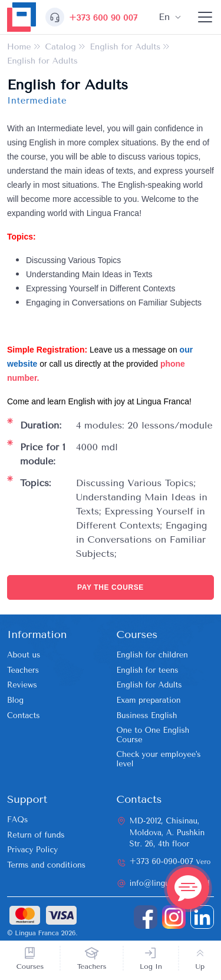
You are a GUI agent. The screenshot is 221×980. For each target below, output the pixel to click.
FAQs (17, 820)
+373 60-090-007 (170, 861)
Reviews (22, 685)
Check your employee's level (159, 759)
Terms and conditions (46, 865)
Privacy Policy (32, 850)
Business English (147, 715)
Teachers (92, 966)
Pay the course (111, 587)
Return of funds (36, 835)
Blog (15, 700)
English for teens (148, 670)
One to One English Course (153, 735)
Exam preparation (149, 700)
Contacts (24, 715)
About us (24, 655)
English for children (152, 655)
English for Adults (149, 685)
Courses (30, 966)
